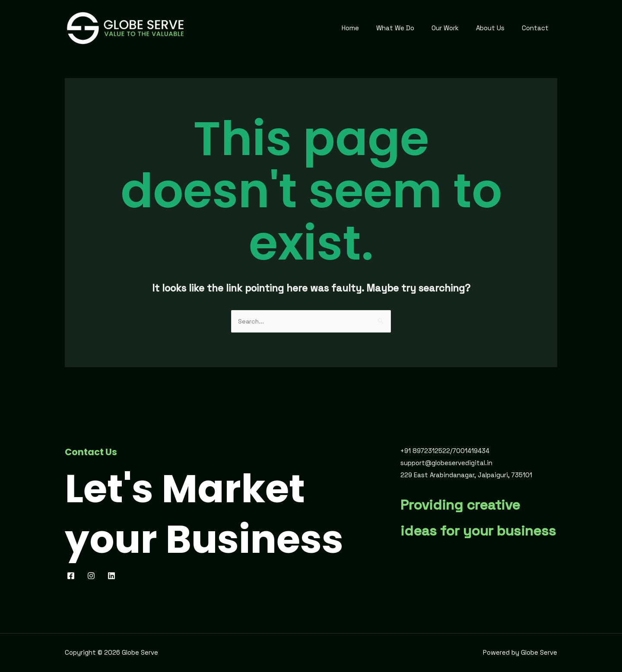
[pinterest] (93, 576)
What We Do (410, 28)
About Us (497, 28)
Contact (537, 28)
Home (370, 28)
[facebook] (73, 576)
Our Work (456, 28)
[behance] (114, 576)
